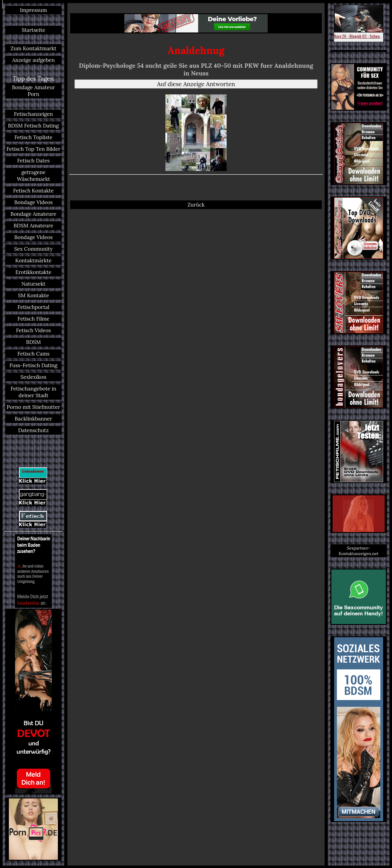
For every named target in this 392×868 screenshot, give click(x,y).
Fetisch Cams (34, 354)
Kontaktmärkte (34, 261)
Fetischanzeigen (34, 114)
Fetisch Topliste (33, 137)
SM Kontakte (33, 295)
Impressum (33, 10)
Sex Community (33, 249)
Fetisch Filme (33, 319)
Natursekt (33, 284)
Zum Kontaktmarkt (33, 48)
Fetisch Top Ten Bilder (33, 149)
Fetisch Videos (33, 330)
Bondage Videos (33, 202)
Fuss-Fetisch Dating (33, 365)
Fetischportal (33, 307)
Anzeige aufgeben (34, 60)
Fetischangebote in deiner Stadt (33, 392)
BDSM (33, 342)
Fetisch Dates (33, 161)
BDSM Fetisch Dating (33, 126)
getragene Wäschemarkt (33, 176)
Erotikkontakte (33, 272)
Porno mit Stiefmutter (34, 407)
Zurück (196, 205)
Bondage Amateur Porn (34, 91)
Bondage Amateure (33, 214)
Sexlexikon (34, 377)
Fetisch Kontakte (34, 191)
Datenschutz (33, 430)
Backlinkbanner (33, 419)
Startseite (34, 30)
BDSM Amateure (33, 226)
